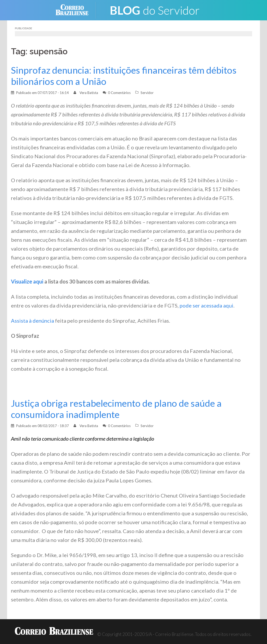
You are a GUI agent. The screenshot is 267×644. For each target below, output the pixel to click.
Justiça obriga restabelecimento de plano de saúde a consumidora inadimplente (116, 409)
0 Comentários (119, 93)
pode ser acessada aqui (207, 305)
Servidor (147, 93)
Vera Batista (89, 93)
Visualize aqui (27, 281)
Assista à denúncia (32, 321)
